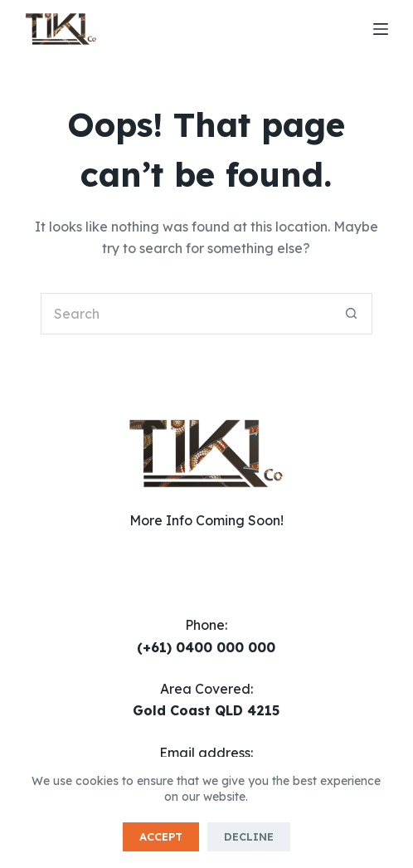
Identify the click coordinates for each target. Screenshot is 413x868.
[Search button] (352, 314)
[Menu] (381, 29)
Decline (249, 836)
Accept (161, 836)
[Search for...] (186, 314)
